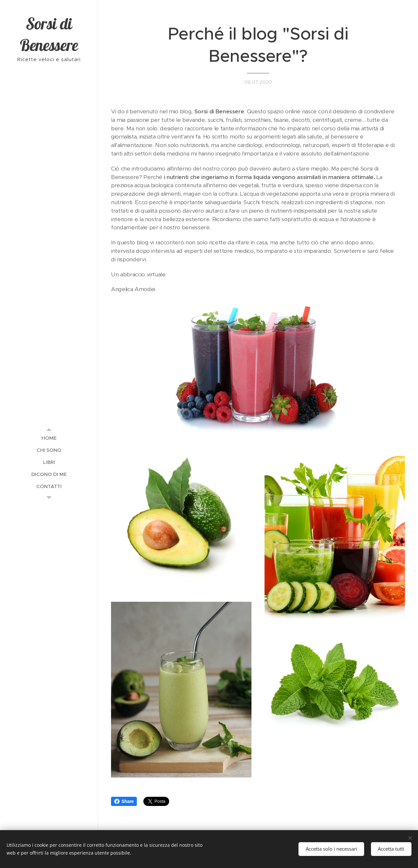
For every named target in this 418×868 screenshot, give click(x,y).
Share (124, 801)
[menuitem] (49, 438)
